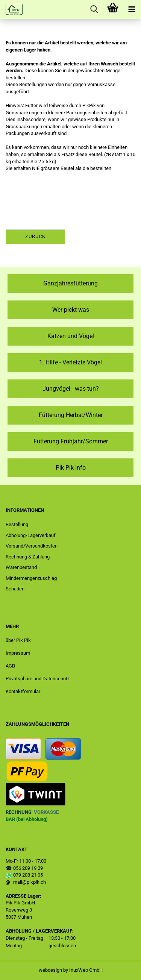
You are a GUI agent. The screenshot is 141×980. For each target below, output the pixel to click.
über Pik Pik (18, 640)
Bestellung (17, 524)
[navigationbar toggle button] (132, 9)
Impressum (18, 653)
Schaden (15, 589)
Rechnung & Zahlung (28, 557)
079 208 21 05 (28, 875)
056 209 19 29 (28, 868)
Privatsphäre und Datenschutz (38, 679)
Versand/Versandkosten (32, 546)
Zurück (35, 236)
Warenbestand (21, 567)
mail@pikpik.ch (30, 882)
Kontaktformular (23, 691)
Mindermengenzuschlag (31, 578)
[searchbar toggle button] (94, 9)
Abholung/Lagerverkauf (31, 535)
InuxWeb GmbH (86, 970)
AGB (10, 666)
